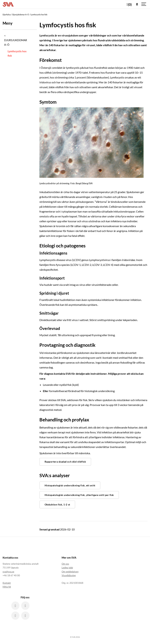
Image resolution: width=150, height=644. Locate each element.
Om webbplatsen (70, 572)
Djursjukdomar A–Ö (16, 42)
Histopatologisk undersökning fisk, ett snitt (70, 485)
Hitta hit (7, 587)
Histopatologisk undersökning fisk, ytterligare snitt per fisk (79, 495)
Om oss (65, 564)
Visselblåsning (69, 575)
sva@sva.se (8, 572)
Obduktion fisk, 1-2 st (57, 504)
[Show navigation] (144, 4)
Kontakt (7, 583)
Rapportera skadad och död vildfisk (65, 462)
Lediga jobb (67, 568)
